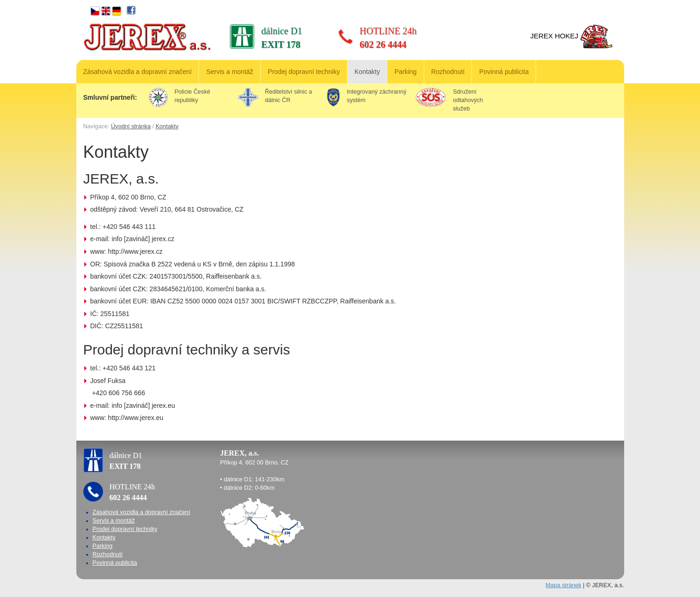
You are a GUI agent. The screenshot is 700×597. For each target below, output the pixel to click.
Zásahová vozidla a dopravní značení (138, 72)
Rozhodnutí (448, 72)
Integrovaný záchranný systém (367, 96)
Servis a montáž (229, 72)
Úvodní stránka (131, 126)
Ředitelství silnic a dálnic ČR (275, 96)
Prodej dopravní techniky (304, 72)
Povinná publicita (504, 72)
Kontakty (367, 72)
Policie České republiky (180, 96)
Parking (405, 72)
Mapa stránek (563, 585)
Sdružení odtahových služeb (449, 100)
